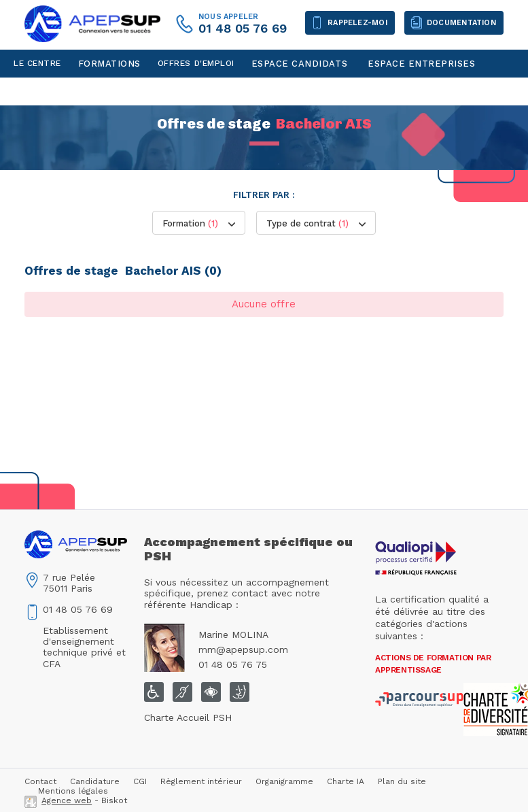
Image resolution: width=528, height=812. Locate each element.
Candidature (95, 781)
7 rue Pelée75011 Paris (69, 583)
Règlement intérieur (201, 781)
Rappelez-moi (357, 23)
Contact (35, 91)
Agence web (67, 800)
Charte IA (346, 781)
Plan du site (402, 781)
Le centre (37, 63)
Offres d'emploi (196, 63)
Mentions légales (73, 791)
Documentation (461, 23)
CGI (140, 781)
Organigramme (284, 781)
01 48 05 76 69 (243, 28)
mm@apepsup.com (243, 649)
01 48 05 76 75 (233, 664)
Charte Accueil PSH (188, 717)
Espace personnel (112, 91)
